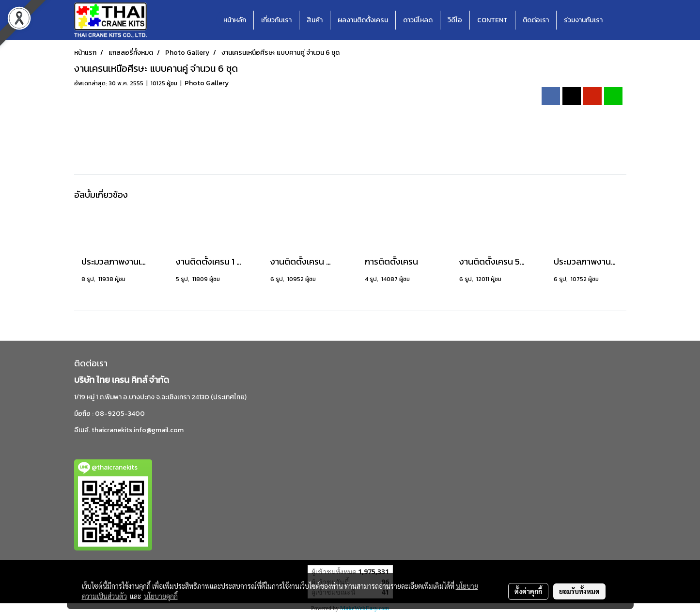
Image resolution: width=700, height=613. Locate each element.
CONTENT (492, 20)
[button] (619, 20)
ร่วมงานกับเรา (583, 20)
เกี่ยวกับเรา (276, 20)
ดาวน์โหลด (418, 20)
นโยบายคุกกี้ (161, 596)
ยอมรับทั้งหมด (579, 591)
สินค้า (315, 20)
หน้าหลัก (235, 20)
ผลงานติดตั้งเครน (363, 20)
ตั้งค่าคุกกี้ (528, 591)
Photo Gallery (207, 83)
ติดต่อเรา (536, 20)
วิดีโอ (455, 20)
